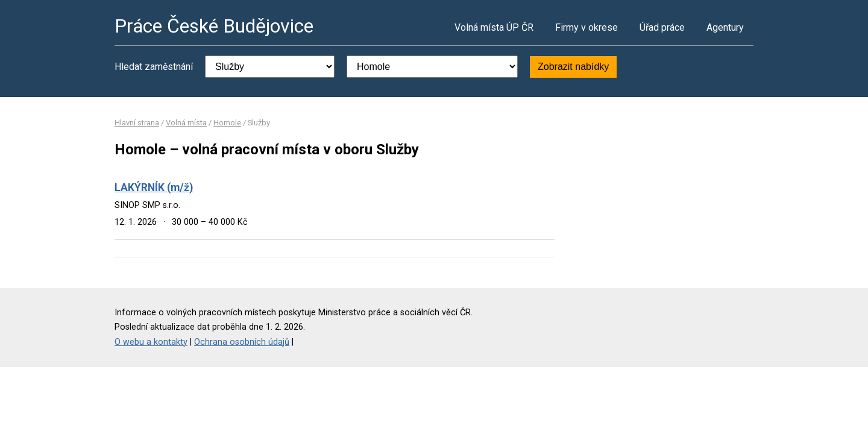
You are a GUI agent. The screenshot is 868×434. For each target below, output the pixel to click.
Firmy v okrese (587, 27)
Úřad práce (662, 27)
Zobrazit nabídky (573, 67)
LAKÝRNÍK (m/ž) (154, 187)
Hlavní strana (137, 123)
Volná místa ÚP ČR (494, 27)
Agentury (725, 27)
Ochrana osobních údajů (242, 342)
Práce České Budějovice (214, 26)
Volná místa (186, 123)
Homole (227, 123)
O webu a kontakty (151, 342)
